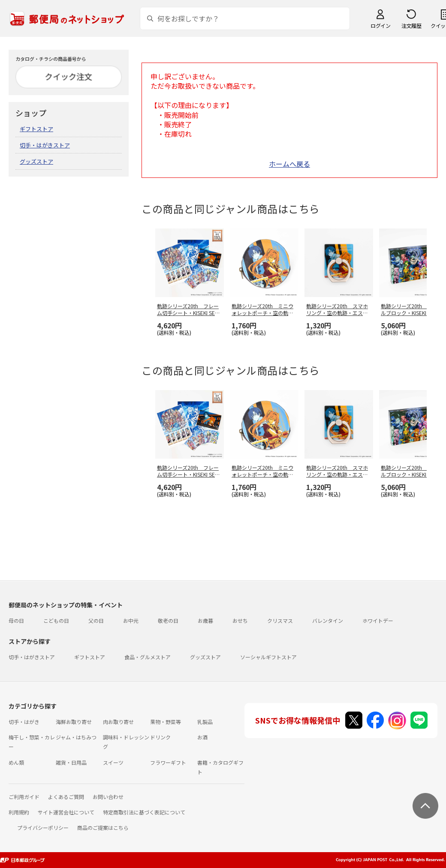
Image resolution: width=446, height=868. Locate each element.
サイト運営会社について (66, 812)
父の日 (96, 620)
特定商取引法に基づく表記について (144, 812)
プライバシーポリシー (43, 827)
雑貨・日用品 (71, 762)
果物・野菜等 (166, 722)
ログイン (380, 26)
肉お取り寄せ (118, 722)
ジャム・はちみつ (76, 737)
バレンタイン (328, 620)
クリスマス (280, 620)
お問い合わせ (108, 797)
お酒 (202, 737)
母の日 (16, 620)
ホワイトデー (378, 620)
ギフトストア (36, 129)
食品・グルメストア (148, 657)
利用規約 (19, 812)
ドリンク (160, 737)
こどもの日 (56, 620)
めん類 (16, 762)
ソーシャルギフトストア (268, 657)
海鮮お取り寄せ (74, 722)
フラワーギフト (168, 762)
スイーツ (113, 762)
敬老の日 (168, 620)
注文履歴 (411, 26)
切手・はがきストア (45, 145)
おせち (240, 620)
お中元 (131, 620)
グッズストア (36, 161)
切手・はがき (24, 722)
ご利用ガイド (24, 797)
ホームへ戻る (289, 164)
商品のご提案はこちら (103, 827)
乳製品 (205, 722)
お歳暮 (205, 620)
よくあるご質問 (66, 797)
